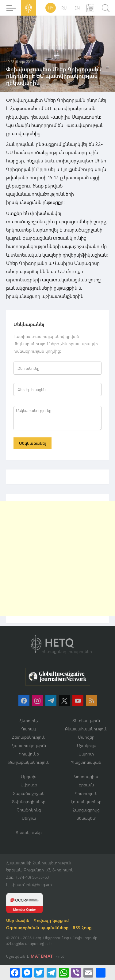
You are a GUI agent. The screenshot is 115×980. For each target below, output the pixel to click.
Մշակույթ (86, 746)
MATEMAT (42, 956)
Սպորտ (86, 754)
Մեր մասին (18, 920)
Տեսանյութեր (29, 832)
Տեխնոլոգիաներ (29, 802)
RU (64, 8)
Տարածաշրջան (29, 793)
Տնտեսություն (86, 720)
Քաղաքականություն (29, 762)
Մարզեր (86, 737)
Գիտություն (86, 793)
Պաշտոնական (86, 762)
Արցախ (29, 776)
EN (77, 8)
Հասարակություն (29, 746)
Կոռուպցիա (86, 776)
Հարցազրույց (86, 810)
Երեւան (86, 785)
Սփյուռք (29, 785)
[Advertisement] (57, 559)
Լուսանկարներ (86, 802)
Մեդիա (29, 818)
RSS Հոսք (82, 928)
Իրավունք (29, 754)
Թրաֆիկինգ (29, 810)
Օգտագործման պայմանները (37, 928)
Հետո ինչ (29, 720)
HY (51, 8)
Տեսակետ (86, 818)
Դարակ (29, 729)
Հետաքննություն (29, 737)
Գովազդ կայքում (51, 920)
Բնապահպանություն (86, 729)
